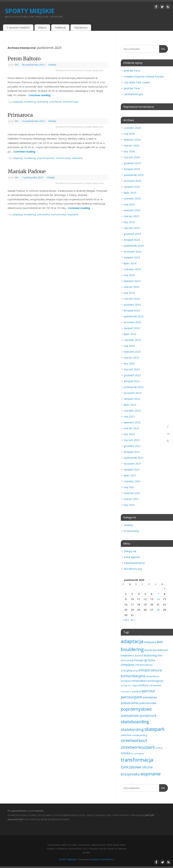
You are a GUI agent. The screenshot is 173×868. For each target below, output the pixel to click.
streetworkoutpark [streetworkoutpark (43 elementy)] (138, 747)
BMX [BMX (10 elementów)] (160, 642)
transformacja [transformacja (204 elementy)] (137, 760)
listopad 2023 (132, 310)
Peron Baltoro (24, 59)
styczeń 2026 (132, 157)
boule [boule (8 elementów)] (148, 650)
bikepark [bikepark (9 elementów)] (150, 642)
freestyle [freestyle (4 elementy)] (139, 660)
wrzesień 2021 (133, 464)
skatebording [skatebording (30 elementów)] (132, 729)
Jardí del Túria (132, 71)
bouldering (30, 102)
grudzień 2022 (132, 375)
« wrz (126, 620)
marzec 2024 (132, 287)
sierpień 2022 (132, 399)
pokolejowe (56, 102)
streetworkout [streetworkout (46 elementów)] (134, 740)
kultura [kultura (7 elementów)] (144, 685)
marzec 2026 (132, 145)
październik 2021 (134, 458)
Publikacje (60, 28)
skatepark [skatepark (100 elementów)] (155, 729)
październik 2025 (134, 175)
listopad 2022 (132, 381)
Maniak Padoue (27, 171)
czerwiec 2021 (132, 481)
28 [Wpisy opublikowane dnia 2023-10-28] (158, 610)
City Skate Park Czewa (137, 82)
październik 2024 (134, 246)
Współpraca (81, 28)
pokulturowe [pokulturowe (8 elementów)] (148, 703)
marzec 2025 (132, 216)
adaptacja (18, 102)
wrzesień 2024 (133, 251)
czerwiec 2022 (132, 411)
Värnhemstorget (133, 94)
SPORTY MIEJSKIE (30, 11)
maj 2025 (129, 204)
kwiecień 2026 (132, 140)
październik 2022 (134, 387)
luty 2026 (129, 151)
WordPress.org (133, 569)
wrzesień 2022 (133, 393)
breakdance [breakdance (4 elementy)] (127, 656)
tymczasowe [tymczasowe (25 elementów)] (131, 767)
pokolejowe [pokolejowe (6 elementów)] (150, 697)
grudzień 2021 (132, 446)
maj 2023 (129, 346)
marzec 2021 (132, 499)
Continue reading (41, 95)
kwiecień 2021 (132, 493)
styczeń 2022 (132, 440)
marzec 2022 (132, 428)
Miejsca (42, 28)
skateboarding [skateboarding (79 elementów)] (135, 722)
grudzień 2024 (132, 234)
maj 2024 (129, 275)
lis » (133, 620)
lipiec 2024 (130, 263)
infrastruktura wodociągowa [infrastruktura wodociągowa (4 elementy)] (148, 681)
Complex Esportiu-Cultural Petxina (144, 76)
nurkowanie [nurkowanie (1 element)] (126, 692)
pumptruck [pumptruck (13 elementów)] (148, 715)
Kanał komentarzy (134, 563)
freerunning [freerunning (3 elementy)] (127, 660)
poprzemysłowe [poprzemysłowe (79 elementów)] (136, 709)
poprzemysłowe (46, 158)
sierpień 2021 (132, 469)
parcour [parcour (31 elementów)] (149, 691)
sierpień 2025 (132, 187)
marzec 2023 (132, 358)
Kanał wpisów (132, 557)
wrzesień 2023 (133, 322)
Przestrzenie (131, 531)
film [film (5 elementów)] (160, 655)
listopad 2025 (132, 169)
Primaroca (20, 115)
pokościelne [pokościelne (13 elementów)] (130, 703)
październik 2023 (134, 316)
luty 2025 (129, 222)
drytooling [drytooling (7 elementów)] (150, 655)
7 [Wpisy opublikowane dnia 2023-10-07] (158, 594)
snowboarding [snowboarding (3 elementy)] (140, 735)
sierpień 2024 (132, 257)
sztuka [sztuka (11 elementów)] (126, 753)
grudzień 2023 (132, 304)
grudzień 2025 (132, 163)
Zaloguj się (130, 551)
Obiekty (52, 65)
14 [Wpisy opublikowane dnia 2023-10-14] (158, 599)
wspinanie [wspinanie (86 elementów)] (151, 774)
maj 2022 (129, 416)
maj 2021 (129, 487)
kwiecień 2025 (132, 210)
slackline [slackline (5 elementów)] (126, 735)
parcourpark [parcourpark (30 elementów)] (131, 697)
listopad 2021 (132, 452)
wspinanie (77, 158)
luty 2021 (129, 505)
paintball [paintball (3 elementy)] (137, 691)
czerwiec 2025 (132, 198)
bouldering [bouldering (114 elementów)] (132, 649)
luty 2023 (129, 363)
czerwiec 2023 (132, 340)
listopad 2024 (132, 240)
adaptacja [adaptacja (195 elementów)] (132, 641)
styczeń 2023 (132, 369)
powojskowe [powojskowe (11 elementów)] (130, 716)
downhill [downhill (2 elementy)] (139, 656)
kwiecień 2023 (132, 352)
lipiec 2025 (130, 193)
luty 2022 (129, 434)
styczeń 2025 (132, 228)
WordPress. (108, 859)
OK (162, 48)
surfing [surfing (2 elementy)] (159, 748)
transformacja (71, 102)
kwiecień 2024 (132, 281)
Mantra (96, 859)
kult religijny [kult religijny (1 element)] (133, 686)
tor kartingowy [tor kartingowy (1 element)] (137, 754)
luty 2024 (129, 293)
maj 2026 (129, 134)
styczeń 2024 (132, 299)
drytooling (43, 102)
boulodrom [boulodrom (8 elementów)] (160, 650)
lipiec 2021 (130, 475)
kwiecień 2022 (132, 422)
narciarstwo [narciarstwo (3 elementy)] (155, 685)
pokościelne (44, 214)
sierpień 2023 (132, 328)
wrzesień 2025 (133, 181)
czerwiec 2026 (132, 128)
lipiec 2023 (130, 334)
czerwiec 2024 (132, 269)
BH (17, 65)
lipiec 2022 (130, 405)
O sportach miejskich (18, 28)
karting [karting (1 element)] (124, 686)
